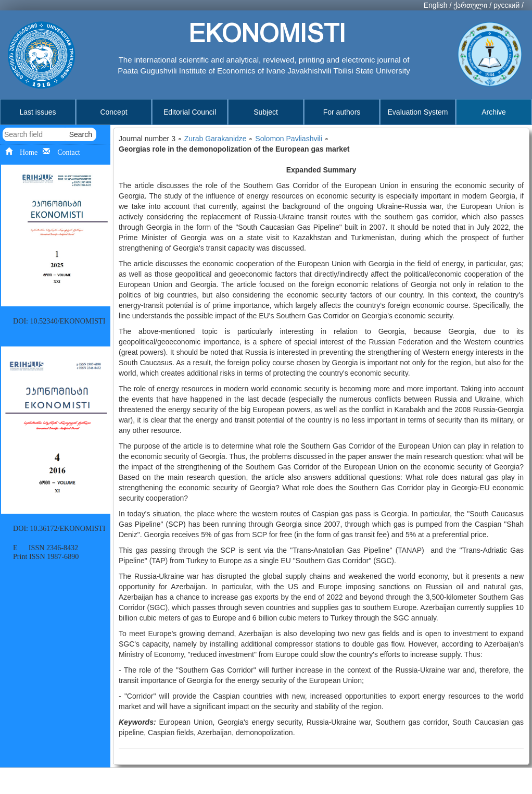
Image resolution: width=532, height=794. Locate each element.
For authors (342, 112)
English (436, 5)
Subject (266, 112)
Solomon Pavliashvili (288, 139)
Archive (494, 112)
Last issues (37, 112)
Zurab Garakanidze (216, 139)
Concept (113, 112)
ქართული (470, 5)
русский (506, 5)
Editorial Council (190, 112)
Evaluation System (418, 112)
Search (81, 134)
